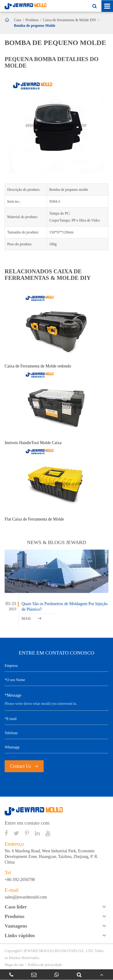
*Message (13, 695)
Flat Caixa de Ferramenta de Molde (34, 519)
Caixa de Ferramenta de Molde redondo (38, 366)
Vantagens (16, 926)
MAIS (31, 618)
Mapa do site (14, 965)
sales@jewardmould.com (26, 897)
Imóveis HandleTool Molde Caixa (33, 443)
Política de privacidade (45, 965)
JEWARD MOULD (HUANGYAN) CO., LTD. (59, 951)
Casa (18, 20)
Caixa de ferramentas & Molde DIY (70, 20)
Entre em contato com (27, 823)
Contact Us (24, 766)
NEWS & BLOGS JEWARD (56, 542)
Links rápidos (20, 935)
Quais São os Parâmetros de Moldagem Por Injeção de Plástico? (65, 607)
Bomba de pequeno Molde (35, 26)
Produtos (32, 20)
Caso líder (16, 907)
